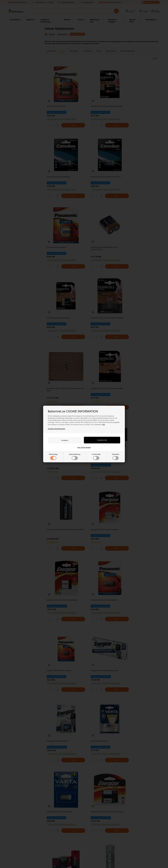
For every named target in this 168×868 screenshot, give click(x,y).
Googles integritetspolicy (57, 429)
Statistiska (116, 457)
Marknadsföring (75, 457)
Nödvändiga (53, 457)
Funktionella (96, 457)
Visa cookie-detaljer (84, 447)
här (104, 424)
